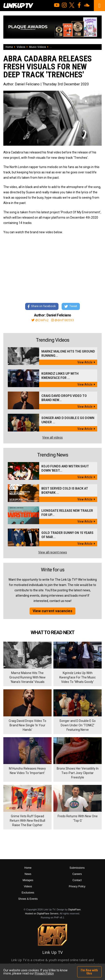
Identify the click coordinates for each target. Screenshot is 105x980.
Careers (77, 874)
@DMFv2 (40, 320)
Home (9, 47)
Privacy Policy (77, 886)
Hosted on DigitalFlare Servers (42, 913)
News (28, 874)
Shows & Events (28, 899)
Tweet (71, 307)
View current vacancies (52, 611)
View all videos (52, 437)
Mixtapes (28, 880)
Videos (21, 47)
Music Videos (38, 47)
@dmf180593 (63, 320)
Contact (77, 880)
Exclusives (28, 893)
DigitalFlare (75, 909)
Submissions (77, 868)
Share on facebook (42, 307)
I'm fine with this (89, 972)
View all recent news (53, 552)
